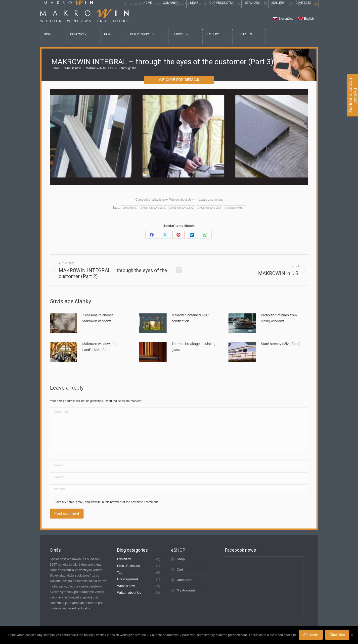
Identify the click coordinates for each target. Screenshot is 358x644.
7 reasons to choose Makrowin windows (98, 318)
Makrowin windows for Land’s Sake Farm (99, 347)
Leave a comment (211, 200)
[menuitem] (283, 19)
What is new (159, 200)
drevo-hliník (130, 208)
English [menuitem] (309, 19)
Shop (181, 559)
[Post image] (64, 323)
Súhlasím (311, 635)
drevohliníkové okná (182, 208)
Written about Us (180, 200)
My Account (186, 590)
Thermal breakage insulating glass (194, 347)
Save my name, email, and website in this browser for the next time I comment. (107, 502)
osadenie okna (235, 208)
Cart (180, 569)
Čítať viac (338, 635)
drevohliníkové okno (210, 208)
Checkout (184, 580)
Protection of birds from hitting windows (279, 318)
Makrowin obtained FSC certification (190, 318)
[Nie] (352, 635)
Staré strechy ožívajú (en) (281, 344)
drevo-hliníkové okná (153, 208)
